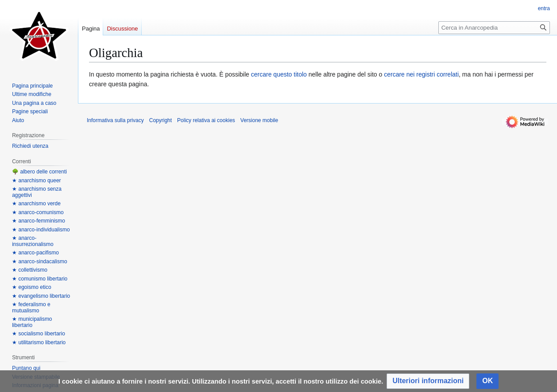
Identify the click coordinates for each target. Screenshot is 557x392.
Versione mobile (259, 120)
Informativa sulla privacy (115, 120)
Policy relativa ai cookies (206, 120)
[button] (428, 381)
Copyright (161, 120)
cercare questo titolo (279, 74)
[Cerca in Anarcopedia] (494, 28)
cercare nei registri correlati (421, 74)
